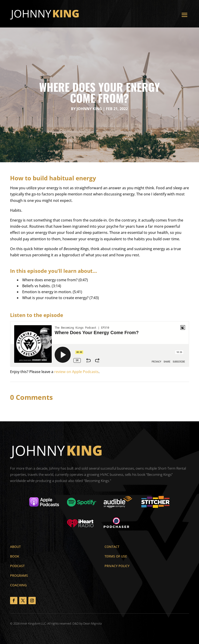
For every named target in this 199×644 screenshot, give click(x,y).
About (15, 547)
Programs (19, 575)
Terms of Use (116, 556)
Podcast (17, 566)
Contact (112, 547)
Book (15, 556)
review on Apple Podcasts (76, 372)
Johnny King (89, 109)
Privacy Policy (117, 566)
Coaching (18, 585)
